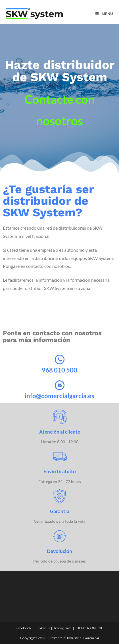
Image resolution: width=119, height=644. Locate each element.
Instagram (63, 628)
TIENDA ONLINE (90, 628)
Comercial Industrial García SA (74, 638)
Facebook (23, 628)
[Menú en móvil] (104, 14)
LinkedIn (43, 628)
